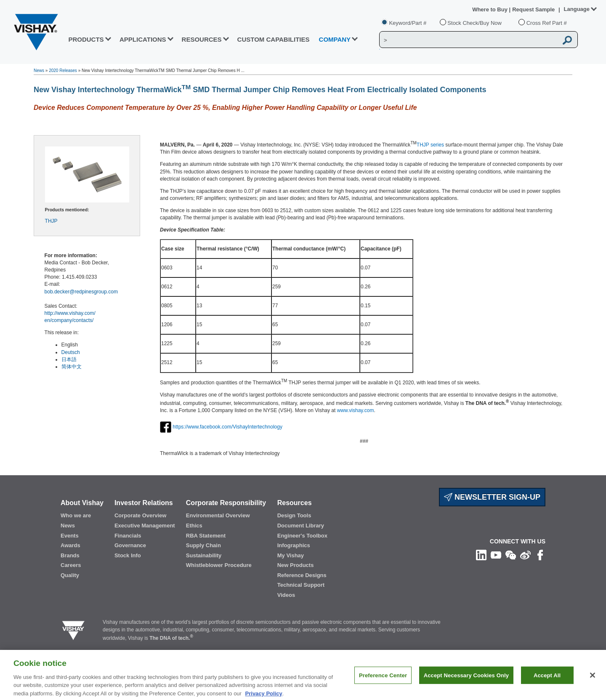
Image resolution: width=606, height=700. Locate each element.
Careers (71, 565)
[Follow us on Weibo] (525, 555)
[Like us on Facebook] (540, 555)
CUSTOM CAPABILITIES (274, 39)
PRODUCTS (86, 39)
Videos (286, 595)
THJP (51, 221)
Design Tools (294, 515)
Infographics (294, 545)
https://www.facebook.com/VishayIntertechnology (227, 427)
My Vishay (291, 555)
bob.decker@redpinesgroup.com (81, 292)
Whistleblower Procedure (219, 565)
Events (70, 536)
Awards (70, 545)
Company (335, 39)
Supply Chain (203, 545)
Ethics (194, 526)
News (39, 71)
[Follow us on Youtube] (496, 555)
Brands (70, 555)
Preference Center (383, 683)
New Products (296, 565)
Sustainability (204, 555)
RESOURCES (202, 39)
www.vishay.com (356, 410)
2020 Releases (63, 71)
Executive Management (145, 526)
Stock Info (128, 555)
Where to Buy (490, 9)
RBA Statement (206, 536)
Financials (128, 536)
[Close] (593, 683)
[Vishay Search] (469, 40)
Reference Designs (302, 575)
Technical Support (301, 585)
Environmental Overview (218, 515)
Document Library (301, 526)
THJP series (430, 145)
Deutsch (71, 352)
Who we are (76, 515)
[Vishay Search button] (567, 40)
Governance (130, 545)
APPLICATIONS (143, 39)
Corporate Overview (141, 515)
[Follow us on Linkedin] (481, 555)
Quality (70, 575)
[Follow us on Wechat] (511, 555)
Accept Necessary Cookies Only (466, 683)
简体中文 (72, 367)
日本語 (69, 359)
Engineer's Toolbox (302, 536)
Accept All (547, 683)
